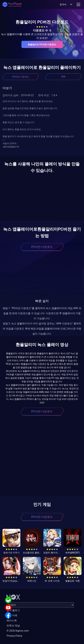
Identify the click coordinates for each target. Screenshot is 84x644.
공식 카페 (12, 615)
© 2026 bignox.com (18, 631)
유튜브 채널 (13, 626)
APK (63, 77)
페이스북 (12, 620)
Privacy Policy (14, 636)
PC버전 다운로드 (21, 77)
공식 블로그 (13, 610)
